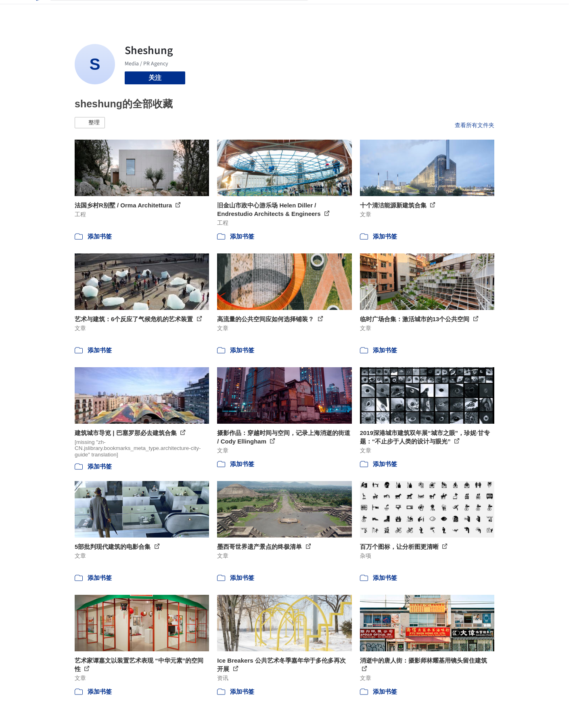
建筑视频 (420, 11)
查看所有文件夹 (475, 125)
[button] (90, 123)
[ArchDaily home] (37, 11)
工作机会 (387, 11)
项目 (323, 11)
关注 (155, 78)
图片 (342, 11)
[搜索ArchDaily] (186, 11)
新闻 (362, 11)
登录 (467, 11)
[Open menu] (530, 11)
